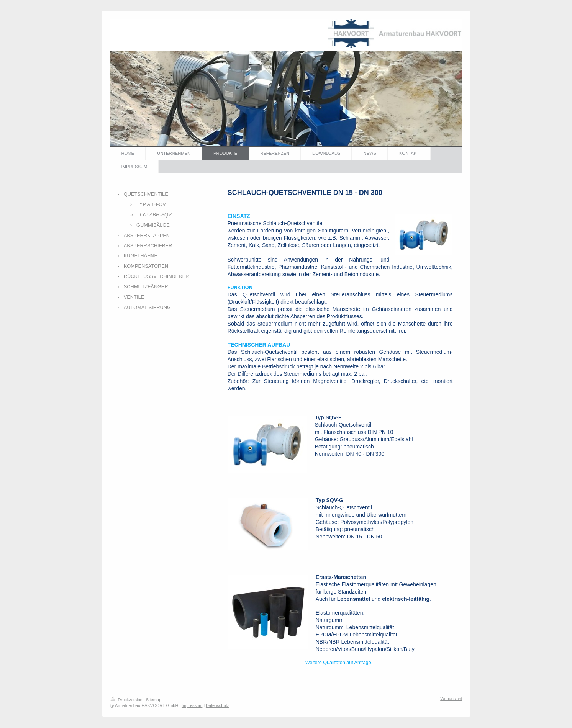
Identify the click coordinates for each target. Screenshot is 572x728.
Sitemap (154, 700)
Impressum (192, 705)
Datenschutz (217, 705)
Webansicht (451, 699)
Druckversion (127, 700)
